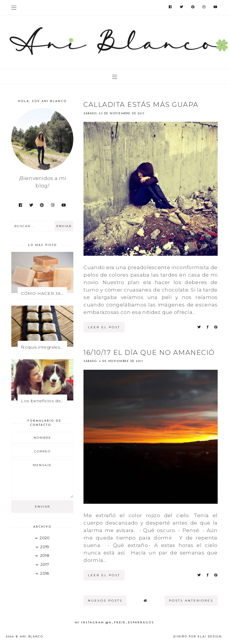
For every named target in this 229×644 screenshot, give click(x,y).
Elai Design (210, 637)
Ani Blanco (32, 637)
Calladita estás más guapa (141, 105)
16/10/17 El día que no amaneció (149, 353)
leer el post (104, 327)
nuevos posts (105, 601)
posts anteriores (191, 601)
